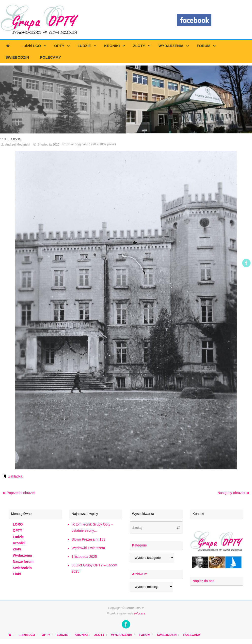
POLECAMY (192, 635)
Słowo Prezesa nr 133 (88, 539)
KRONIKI (81, 635)
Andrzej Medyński (17, 145)
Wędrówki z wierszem (88, 548)
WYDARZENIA (122, 635)
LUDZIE (62, 635)
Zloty (17, 549)
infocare (140, 613)
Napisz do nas (203, 581)
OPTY (17, 530)
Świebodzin (22, 568)
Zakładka (15, 476)
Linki (17, 574)
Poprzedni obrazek (19, 493)
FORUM (144, 635)
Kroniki (19, 543)
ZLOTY (99, 635)
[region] (126, 99)
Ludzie (18, 537)
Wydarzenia (22, 555)
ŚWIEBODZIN (167, 635)
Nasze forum (23, 561)
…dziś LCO (27, 635)
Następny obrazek (234, 493)
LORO (18, 524)
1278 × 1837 (98, 144)
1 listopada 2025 (84, 557)
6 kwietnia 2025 (49, 145)
